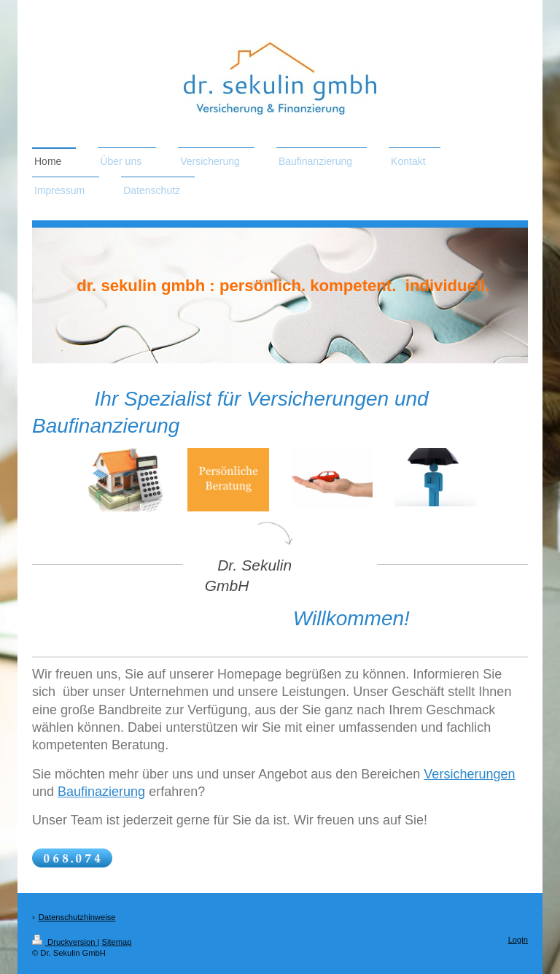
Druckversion (65, 942)
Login (518, 940)
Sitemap (117, 942)
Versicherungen (469, 774)
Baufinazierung (101, 792)
